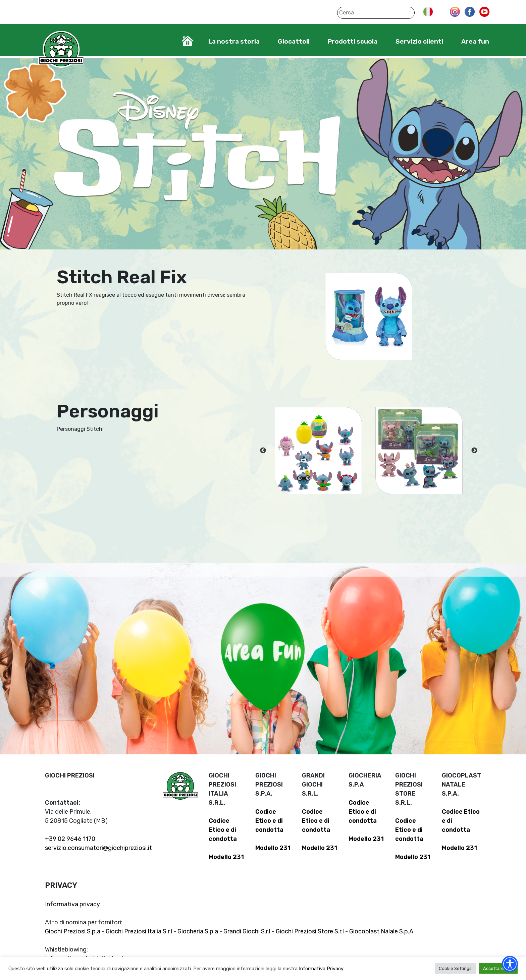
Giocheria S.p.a (198, 931)
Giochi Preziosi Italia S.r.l (139, 931)
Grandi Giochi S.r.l (247, 931)
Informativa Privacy (321, 969)
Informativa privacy (72, 904)
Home (188, 41)
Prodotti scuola (353, 41)
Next (474, 451)
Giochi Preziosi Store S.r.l (310, 931)
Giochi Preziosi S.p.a (73, 931)
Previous (263, 451)
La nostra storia (234, 41)
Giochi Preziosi (61, 49)
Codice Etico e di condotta (223, 830)
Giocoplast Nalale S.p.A (381, 931)
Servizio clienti (419, 41)
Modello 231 (226, 857)
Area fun (475, 41)
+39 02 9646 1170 (70, 839)
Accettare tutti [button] (498, 968)
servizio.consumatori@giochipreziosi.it (98, 848)
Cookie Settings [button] (455, 968)
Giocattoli (294, 41)
